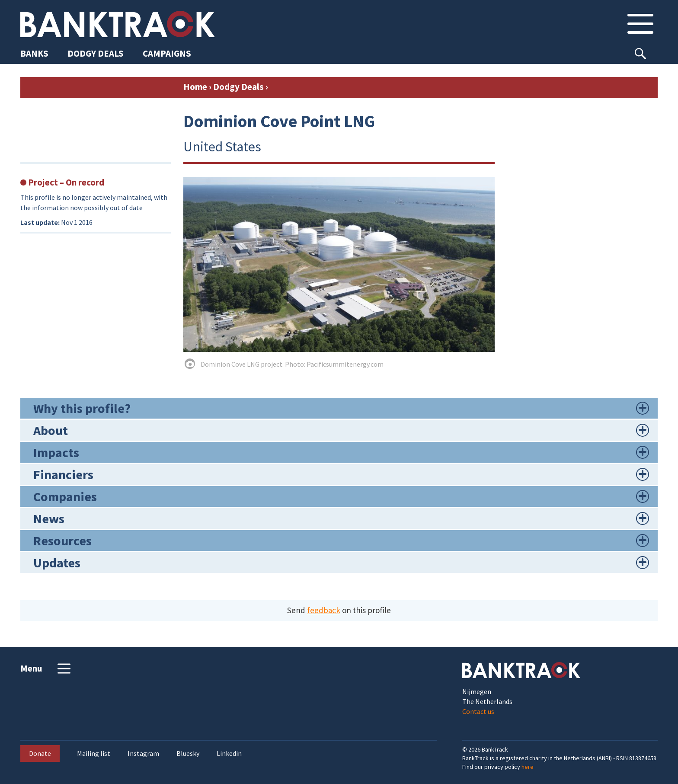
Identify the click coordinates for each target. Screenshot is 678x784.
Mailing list (94, 754)
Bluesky (188, 754)
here (528, 767)
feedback (324, 610)
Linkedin (229, 754)
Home (195, 87)
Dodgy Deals (238, 87)
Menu (46, 669)
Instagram (143, 754)
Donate (40, 753)
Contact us (478, 711)
